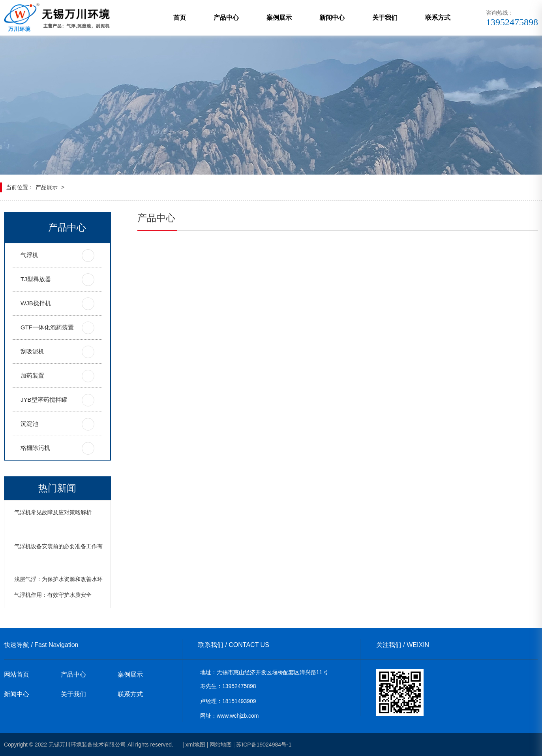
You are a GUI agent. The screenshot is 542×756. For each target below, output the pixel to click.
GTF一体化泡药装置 (47, 327)
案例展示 (279, 18)
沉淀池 (29, 424)
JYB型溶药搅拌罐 (44, 400)
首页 (180, 18)
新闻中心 (332, 18)
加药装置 (32, 375)
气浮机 (29, 255)
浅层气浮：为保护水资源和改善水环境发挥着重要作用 (81, 579)
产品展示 (47, 187)
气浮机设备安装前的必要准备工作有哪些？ (67, 546)
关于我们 (385, 18)
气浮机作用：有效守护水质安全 (53, 595)
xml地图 (195, 745)
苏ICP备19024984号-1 (264, 745)
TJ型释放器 (36, 279)
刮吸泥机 (32, 351)
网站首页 (17, 674)
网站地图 (221, 745)
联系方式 (438, 18)
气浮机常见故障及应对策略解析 (53, 512)
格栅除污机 (35, 448)
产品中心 (226, 18)
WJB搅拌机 (36, 303)
